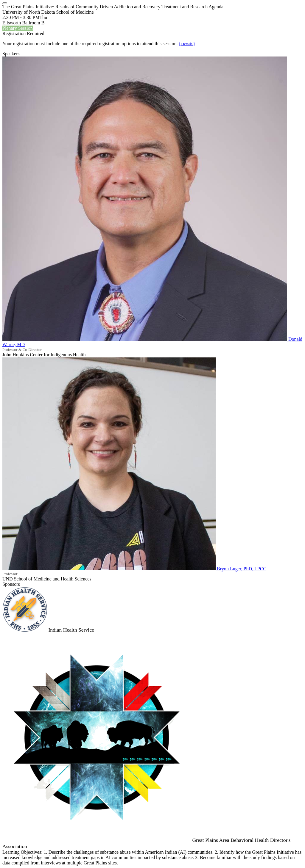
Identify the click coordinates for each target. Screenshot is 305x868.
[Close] (5, 3)
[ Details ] (187, 44)
